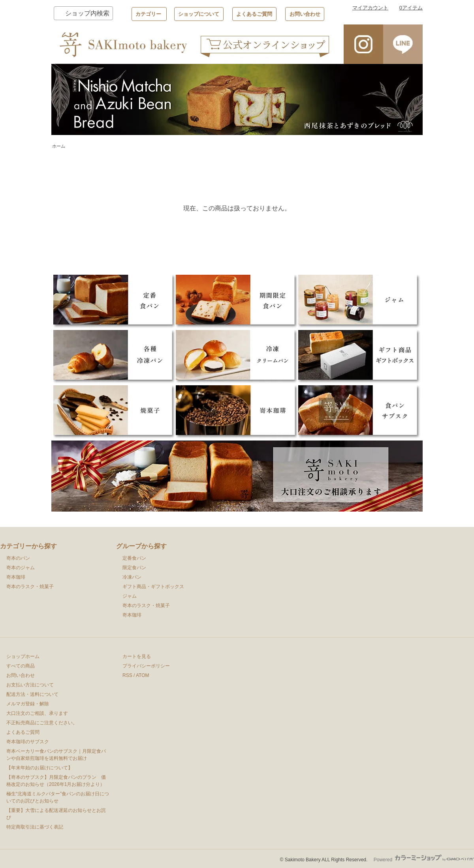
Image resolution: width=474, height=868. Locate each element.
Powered (424, 860)
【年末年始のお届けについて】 (39, 768)
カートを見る (137, 656)
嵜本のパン (18, 558)
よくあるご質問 (254, 14)
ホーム (59, 146)
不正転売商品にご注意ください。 (42, 723)
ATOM (143, 675)
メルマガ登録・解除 (28, 704)
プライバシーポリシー (146, 666)
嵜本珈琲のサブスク (28, 742)
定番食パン (134, 558)
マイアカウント (370, 8)
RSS (127, 675)
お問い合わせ (305, 14)
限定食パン (134, 568)
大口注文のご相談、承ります (37, 713)
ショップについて (199, 14)
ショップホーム (23, 656)
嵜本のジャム (21, 568)
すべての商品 (21, 666)
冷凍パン (132, 577)
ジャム (130, 596)
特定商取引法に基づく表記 (35, 827)
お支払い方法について (30, 685)
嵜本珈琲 (16, 577)
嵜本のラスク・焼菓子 (30, 587)
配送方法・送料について (32, 694)
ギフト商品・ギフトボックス (153, 587)
